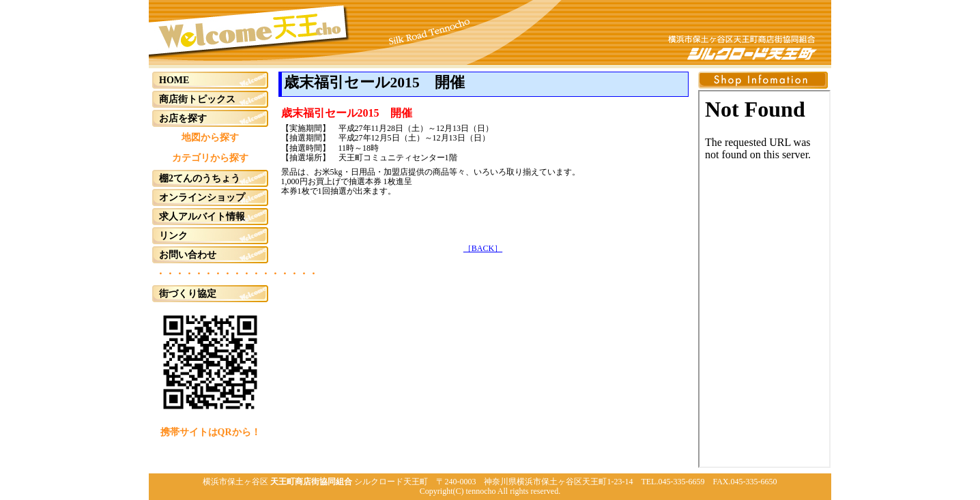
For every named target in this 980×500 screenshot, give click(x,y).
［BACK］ (483, 248)
